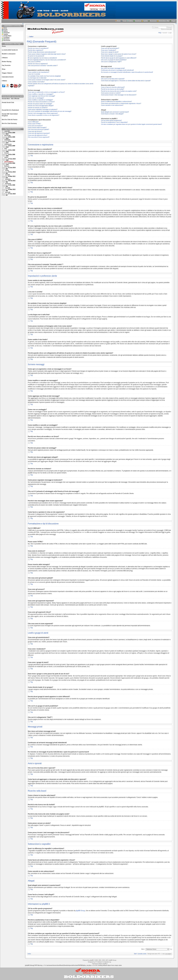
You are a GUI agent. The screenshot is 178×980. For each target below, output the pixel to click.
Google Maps (7, 36)
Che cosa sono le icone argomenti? (39, 137)
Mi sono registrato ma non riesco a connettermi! (42, 58)
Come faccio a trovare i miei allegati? (112, 114)
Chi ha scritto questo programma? (111, 120)
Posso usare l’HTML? (34, 124)
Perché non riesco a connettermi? (38, 48)
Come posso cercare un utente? (111, 93)
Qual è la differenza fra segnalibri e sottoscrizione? (116, 101)
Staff (135, 954)
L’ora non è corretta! (34, 74)
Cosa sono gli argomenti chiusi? (38, 135)
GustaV (7, 153)
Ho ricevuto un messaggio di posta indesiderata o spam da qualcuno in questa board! (127, 72)
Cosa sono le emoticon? (35, 126)
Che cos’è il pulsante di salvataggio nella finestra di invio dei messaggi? (50, 111)
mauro (6, 157)
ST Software (99, 962)
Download (138, 21)
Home (119, 21)
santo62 (7, 175)
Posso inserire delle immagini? (37, 127)
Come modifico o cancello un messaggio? (41, 94)
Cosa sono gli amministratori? (110, 48)
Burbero (7, 166)
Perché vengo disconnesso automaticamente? (42, 52)
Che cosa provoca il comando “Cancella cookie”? (43, 65)
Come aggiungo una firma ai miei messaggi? (41, 96)
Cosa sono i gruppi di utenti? (110, 52)
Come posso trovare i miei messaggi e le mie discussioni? (119, 95)
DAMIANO (7, 140)
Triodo (7, 170)
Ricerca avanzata (166, 29)
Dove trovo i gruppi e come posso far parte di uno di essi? (119, 54)
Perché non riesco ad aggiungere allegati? (41, 106)
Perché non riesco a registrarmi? (38, 64)
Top (32, 156)
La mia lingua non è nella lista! (37, 78)
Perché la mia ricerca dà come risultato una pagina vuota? (119, 91)
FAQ (160, 33)
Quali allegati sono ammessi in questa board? (115, 112)
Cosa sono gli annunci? (35, 131)
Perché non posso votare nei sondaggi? (40, 104)
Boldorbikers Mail (164, 21)
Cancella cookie (142, 954)
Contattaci (7, 37)
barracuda (7, 136)
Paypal (174, 21)
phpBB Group (80, 911)
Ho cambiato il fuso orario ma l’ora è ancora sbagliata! (44, 76)
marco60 (8, 192)
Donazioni (6, 39)
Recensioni (153, 21)
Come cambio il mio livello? (36, 82)
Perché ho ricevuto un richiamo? (38, 108)
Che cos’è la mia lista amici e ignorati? (113, 79)
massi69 (8, 188)
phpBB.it (105, 964)
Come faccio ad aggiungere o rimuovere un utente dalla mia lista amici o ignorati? (126, 81)
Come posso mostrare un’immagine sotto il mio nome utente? (47, 80)
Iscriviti (165, 33)
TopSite (146, 21)
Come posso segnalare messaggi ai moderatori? (43, 109)
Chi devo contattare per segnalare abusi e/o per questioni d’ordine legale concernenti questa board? (131, 124)
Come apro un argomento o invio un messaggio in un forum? (46, 92)
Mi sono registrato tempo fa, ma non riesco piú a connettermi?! (47, 60)
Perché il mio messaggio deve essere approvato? (43, 113)
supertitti (7, 131)
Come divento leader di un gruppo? (112, 56)
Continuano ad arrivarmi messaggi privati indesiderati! (117, 70)
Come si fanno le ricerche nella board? (113, 87)
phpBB (92, 960)
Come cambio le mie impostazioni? (39, 72)
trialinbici (8, 179)
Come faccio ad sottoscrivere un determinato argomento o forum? (121, 103)
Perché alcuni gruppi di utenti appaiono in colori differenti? (119, 58)
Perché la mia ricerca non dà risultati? (113, 89)
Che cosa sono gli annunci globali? (38, 129)
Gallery (131, 21)
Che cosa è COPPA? (34, 62)
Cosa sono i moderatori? (109, 50)
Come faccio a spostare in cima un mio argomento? (44, 115)
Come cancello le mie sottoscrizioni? (112, 105)
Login (170, 33)
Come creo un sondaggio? (36, 98)
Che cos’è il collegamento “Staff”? (111, 62)
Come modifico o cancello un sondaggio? (40, 100)
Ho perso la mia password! (36, 56)
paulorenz (8, 184)
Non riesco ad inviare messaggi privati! (113, 68)
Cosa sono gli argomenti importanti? (39, 133)
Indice (31, 37)
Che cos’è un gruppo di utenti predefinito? (114, 60)
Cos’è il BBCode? (33, 122)
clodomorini (8, 144)
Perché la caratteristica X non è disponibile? (114, 122)
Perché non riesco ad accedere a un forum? (41, 102)
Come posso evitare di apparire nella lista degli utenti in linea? (47, 54)
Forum (124, 21)
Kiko (6, 149)
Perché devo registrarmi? (36, 50)
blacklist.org (108, 962)
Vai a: (143, 949)
